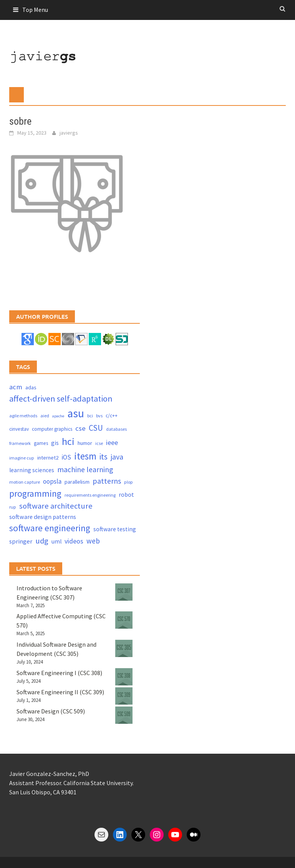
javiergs (69, 133)
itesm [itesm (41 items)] (85, 456)
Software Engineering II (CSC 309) (60, 692)
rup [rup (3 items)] (13, 507)
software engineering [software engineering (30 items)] (50, 528)
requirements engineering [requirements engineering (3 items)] (90, 495)
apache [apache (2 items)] (58, 416)
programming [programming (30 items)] (35, 493)
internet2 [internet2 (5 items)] (48, 458)
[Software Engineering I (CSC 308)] (124, 677)
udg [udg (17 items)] (42, 541)
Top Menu (35, 10)
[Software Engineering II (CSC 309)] (124, 696)
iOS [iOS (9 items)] (66, 457)
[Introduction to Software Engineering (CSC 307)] (124, 592)
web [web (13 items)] (93, 541)
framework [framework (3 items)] (20, 443)
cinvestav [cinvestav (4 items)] (19, 429)
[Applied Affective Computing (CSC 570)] (124, 620)
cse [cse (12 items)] (80, 428)
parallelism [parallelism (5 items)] (77, 482)
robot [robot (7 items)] (126, 494)
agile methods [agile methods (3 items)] (23, 416)
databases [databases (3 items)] (116, 429)
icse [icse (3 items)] (99, 443)
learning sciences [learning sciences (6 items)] (32, 470)
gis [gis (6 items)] (55, 443)
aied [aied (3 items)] (45, 416)
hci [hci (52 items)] (68, 441)
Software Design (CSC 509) (51, 711)
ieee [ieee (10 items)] (112, 442)
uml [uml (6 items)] (56, 541)
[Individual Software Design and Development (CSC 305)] (124, 648)
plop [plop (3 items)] (128, 482)
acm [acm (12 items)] (16, 387)
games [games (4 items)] (41, 443)
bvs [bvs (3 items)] (99, 416)
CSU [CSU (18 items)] (96, 428)
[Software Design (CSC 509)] (124, 715)
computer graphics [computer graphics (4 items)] (52, 429)
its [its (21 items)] (104, 457)
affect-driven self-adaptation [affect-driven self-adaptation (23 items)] (61, 399)
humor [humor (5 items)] (85, 443)
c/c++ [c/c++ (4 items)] (112, 416)
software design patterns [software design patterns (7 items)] (43, 517)
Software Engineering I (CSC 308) (59, 673)
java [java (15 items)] (117, 457)
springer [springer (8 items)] (21, 541)
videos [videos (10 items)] (74, 541)
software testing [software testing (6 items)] (115, 529)
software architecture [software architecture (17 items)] (56, 506)
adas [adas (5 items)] (31, 387)
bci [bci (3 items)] (90, 416)
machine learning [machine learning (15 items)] (85, 469)
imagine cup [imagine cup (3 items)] (22, 458)
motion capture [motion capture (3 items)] (25, 482)
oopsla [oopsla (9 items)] (52, 481)
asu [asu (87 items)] (76, 413)
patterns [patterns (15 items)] (107, 481)
